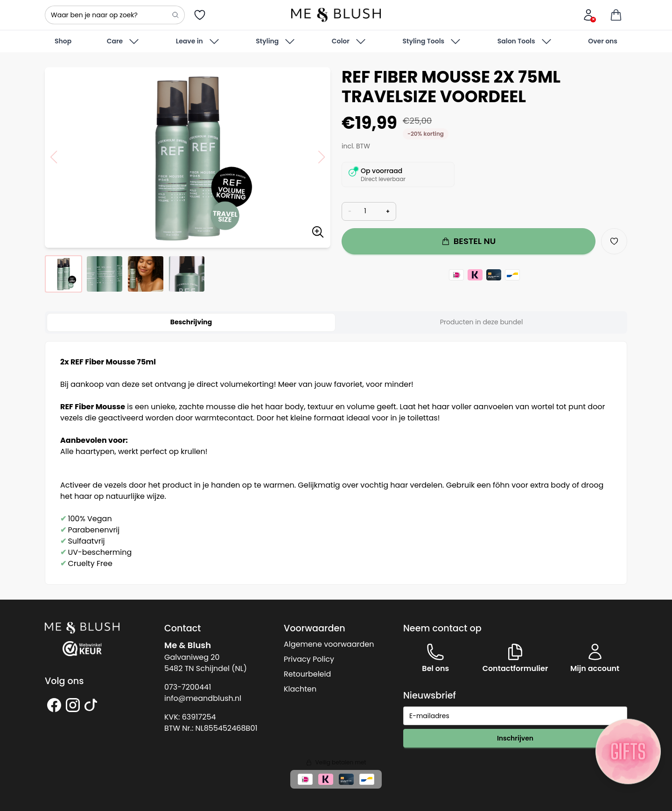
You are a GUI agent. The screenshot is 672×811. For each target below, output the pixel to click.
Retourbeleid (307, 674)
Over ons (603, 41)
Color (350, 42)
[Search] (175, 15)
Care (124, 42)
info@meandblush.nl (203, 698)
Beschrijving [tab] (191, 322)
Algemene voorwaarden (329, 644)
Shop (63, 41)
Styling (276, 42)
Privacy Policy (309, 659)
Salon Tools (525, 42)
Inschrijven (515, 738)
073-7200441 (188, 687)
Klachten (300, 689)
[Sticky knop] (628, 751)
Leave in (198, 42)
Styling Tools (432, 42)
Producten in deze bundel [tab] (482, 322)
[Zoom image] (318, 234)
